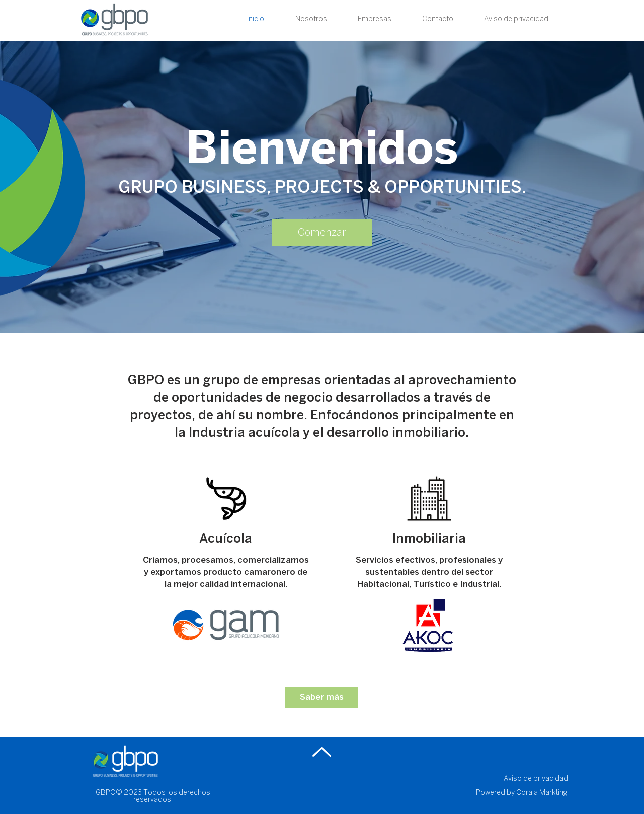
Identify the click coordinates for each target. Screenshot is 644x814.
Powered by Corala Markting (522, 793)
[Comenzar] (322, 233)
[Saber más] (321, 697)
